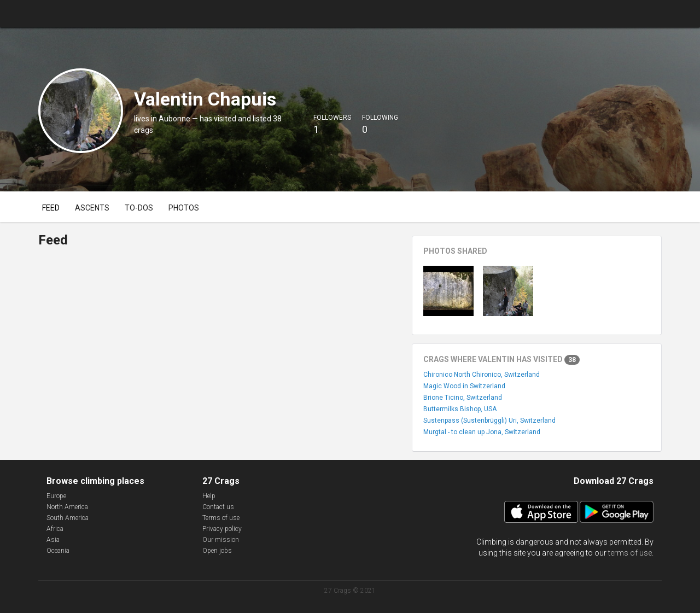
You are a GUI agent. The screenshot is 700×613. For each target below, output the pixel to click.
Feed (51, 208)
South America (68, 518)
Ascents (92, 208)
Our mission (221, 540)
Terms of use (221, 518)
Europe (56, 496)
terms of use (630, 553)
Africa (55, 529)
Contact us (218, 507)
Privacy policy (222, 529)
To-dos (139, 208)
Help (209, 496)
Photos (184, 208)
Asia (53, 540)
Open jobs (217, 551)
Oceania (58, 551)
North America (67, 507)
